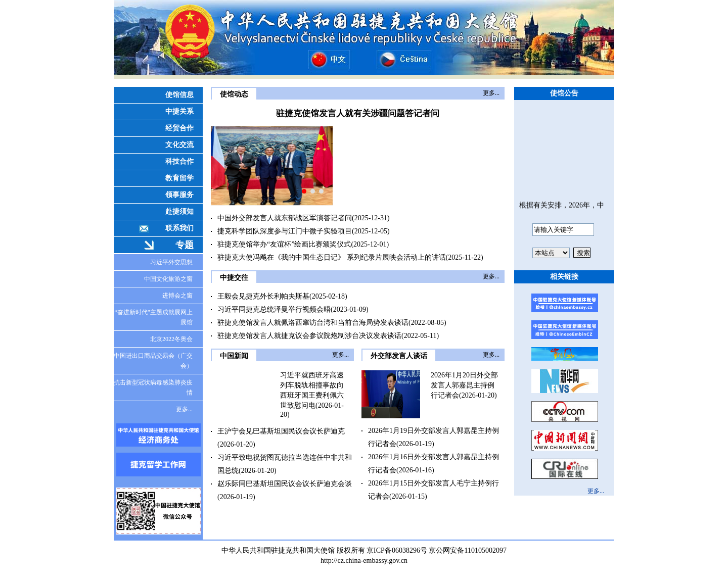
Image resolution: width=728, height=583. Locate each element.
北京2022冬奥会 (171, 339)
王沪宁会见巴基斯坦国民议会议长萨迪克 (281, 431)
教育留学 (179, 178)
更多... (184, 409)
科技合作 (179, 161)
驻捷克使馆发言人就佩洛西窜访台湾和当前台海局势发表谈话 (313, 323)
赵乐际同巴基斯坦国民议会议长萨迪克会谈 (285, 484)
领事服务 (179, 195)
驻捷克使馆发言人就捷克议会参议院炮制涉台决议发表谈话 (309, 336)
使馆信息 (179, 95)
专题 (185, 245)
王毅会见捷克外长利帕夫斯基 (263, 296)
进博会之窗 (177, 296)
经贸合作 (179, 128)
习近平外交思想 (171, 262)
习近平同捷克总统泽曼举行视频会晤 (274, 309)
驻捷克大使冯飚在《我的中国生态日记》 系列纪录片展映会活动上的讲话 (332, 257)
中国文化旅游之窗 (168, 279)
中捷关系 (179, 111)
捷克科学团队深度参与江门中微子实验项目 (285, 231)
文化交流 (179, 145)
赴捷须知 (179, 211)
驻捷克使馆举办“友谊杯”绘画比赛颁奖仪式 (284, 244)
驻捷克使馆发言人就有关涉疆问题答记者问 (358, 113)
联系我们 (179, 228)
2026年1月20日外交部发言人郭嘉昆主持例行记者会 (464, 385)
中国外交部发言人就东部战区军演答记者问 (285, 218)
